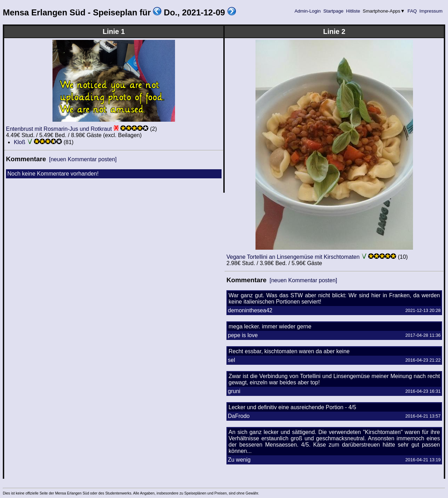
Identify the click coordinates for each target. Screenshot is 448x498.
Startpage (333, 11)
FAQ (412, 11)
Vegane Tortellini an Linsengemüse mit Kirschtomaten (293, 257)
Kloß (19, 142)
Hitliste (353, 11)
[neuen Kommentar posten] (83, 159)
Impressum (431, 11)
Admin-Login (308, 11)
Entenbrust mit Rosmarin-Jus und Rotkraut (59, 129)
